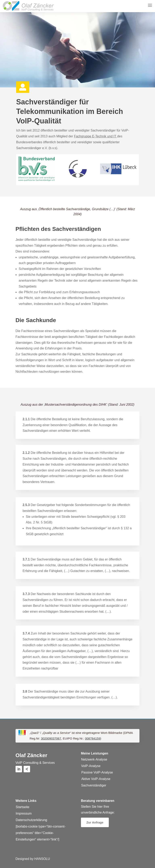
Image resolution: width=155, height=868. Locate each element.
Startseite (23, 807)
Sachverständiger (94, 785)
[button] (28, 6)
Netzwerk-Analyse (94, 759)
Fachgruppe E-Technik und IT (95, 136)
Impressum (24, 813)
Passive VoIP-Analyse (97, 772)
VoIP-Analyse (91, 766)
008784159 (93, 738)
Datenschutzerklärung (31, 820)
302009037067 (51, 738)
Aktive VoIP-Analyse (96, 779)
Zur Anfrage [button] (95, 822)
